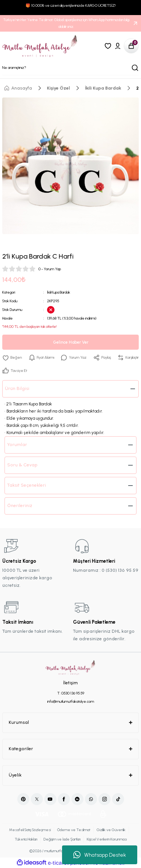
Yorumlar (17, 445)
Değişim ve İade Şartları (62, 839)
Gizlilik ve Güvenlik (111, 830)
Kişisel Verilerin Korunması (107, 839)
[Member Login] (118, 46)
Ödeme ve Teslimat (74, 830)
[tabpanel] (70, 166)
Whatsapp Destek (100, 855)
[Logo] (40, 46)
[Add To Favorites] (12, 358)
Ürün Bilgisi (17, 388)
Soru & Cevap (22, 465)
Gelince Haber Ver (71, 342)
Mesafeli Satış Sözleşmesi (30, 830)
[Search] (70, 68)
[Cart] (131, 46)
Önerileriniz (20, 506)
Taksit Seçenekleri (27, 485)
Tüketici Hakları (26, 839)
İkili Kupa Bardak (59, 292)
